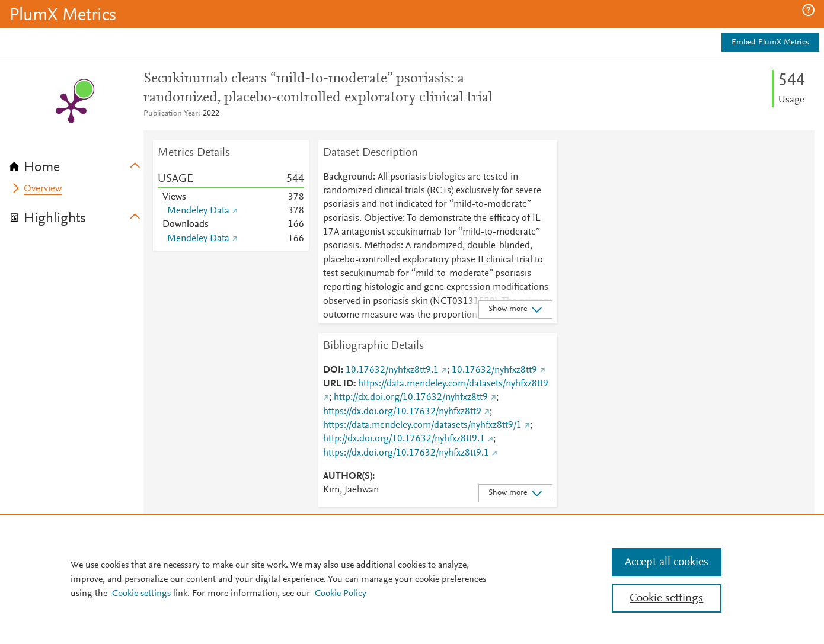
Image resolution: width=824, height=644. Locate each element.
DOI (332, 370)
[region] (412, 579)
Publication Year (171, 114)
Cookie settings (141, 594)
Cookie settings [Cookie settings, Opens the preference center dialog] (666, 598)
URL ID (338, 384)
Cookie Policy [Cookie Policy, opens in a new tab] (341, 594)
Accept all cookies (667, 562)
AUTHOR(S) (348, 476)
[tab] (76, 164)
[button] (808, 10)
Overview (43, 189)
